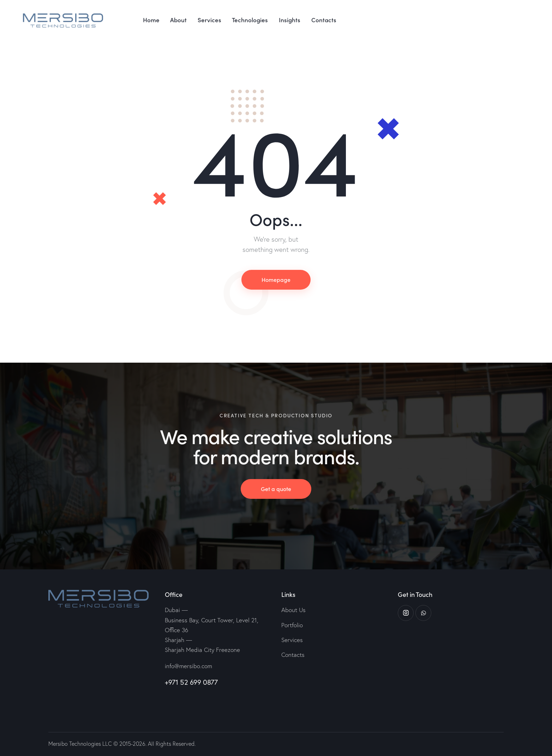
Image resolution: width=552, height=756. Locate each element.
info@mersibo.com (188, 666)
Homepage (276, 279)
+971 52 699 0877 (191, 682)
